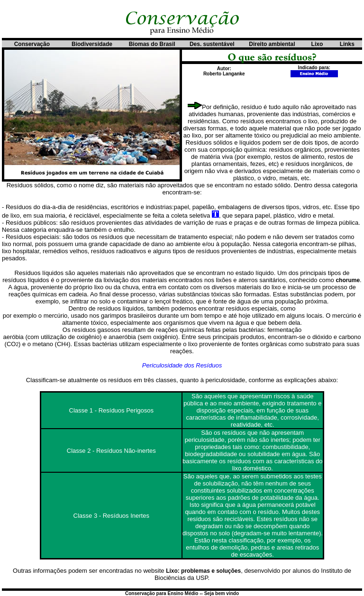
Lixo (317, 44)
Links (347, 44)
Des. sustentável (212, 44)
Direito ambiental (272, 44)
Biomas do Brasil (152, 44)
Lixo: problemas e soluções (203, 571)
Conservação (32, 44)
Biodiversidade (92, 44)
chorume (348, 280)
